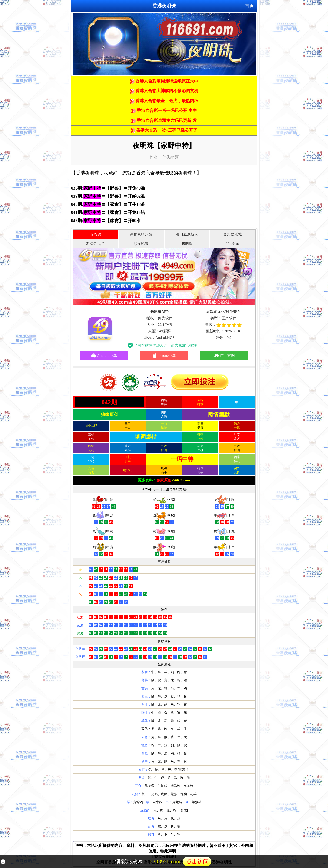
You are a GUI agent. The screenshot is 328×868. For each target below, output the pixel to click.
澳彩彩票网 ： (163, 861)
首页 (249, 6)
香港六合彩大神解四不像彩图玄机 (164, 91)
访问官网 (224, 356)
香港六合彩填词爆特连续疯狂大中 (164, 81)
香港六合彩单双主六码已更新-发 (164, 121)
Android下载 (104, 356)
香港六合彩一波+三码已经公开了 (164, 130)
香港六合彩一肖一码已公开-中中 (164, 111)
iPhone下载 (164, 356)
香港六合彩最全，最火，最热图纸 (164, 101)
